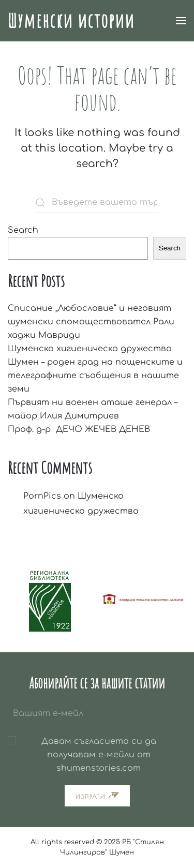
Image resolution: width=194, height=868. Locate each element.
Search (23, 230)
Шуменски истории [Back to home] (71, 20)
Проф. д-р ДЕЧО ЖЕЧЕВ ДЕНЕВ (79, 429)
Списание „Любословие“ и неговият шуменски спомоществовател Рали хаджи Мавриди (91, 322)
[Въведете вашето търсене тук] (97, 203)
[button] (181, 21)
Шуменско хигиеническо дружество (90, 349)
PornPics (42, 496)
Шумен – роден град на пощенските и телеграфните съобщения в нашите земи (95, 376)
